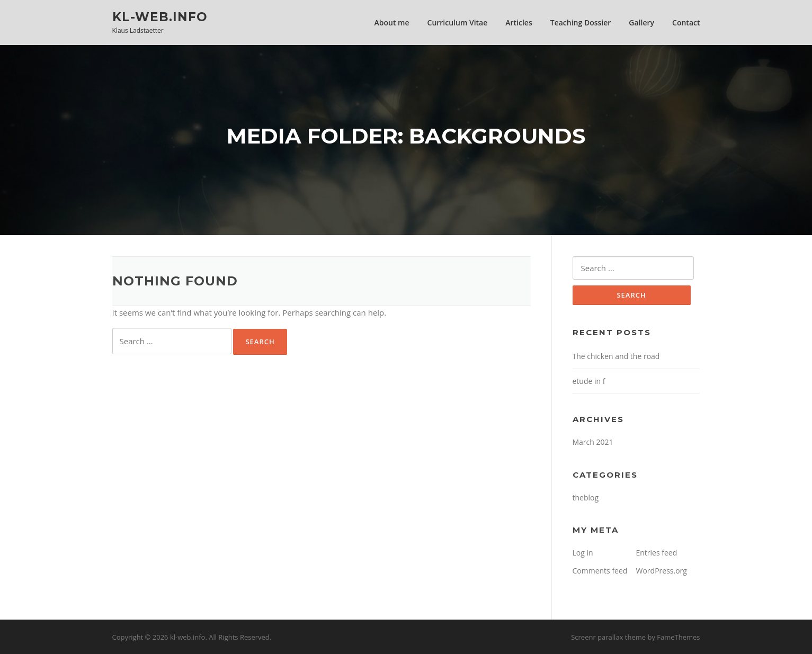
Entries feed (657, 553)
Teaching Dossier (581, 23)
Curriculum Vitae (458, 23)
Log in (583, 553)
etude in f (589, 381)
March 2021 (593, 442)
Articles (519, 23)
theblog (586, 498)
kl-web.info (160, 16)
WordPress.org (662, 571)
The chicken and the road (616, 356)
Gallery (641, 23)
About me (392, 23)
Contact (686, 23)
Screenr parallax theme (608, 637)
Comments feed (600, 571)
